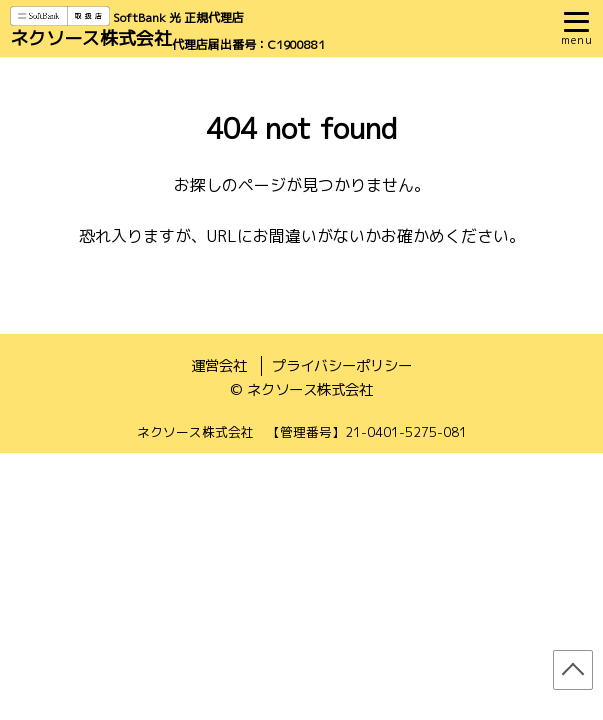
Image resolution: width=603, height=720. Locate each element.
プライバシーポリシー (342, 366)
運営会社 (219, 366)
